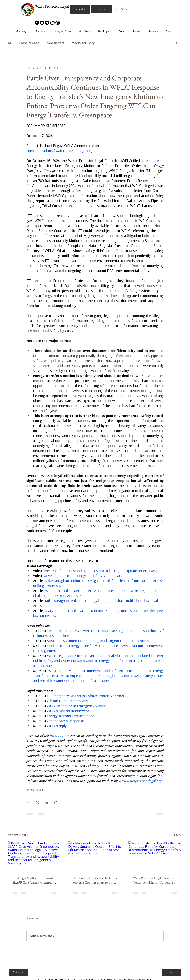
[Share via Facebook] (28, 802)
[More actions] (161, 68)
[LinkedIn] (52, 23)
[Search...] (141, 9)
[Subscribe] (80, 9)
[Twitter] (47, 23)
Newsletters (55, 43)
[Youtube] (42, 23)
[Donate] (101, 9)
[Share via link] (55, 802)
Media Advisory (83, 43)
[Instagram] (58, 23)
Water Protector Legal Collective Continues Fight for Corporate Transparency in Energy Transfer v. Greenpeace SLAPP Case (154, 880)
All (10, 43)
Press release (29, 43)
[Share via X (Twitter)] (37, 802)
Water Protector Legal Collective (60, 6)
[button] (177, 43)
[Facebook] (37, 23)
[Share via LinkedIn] (46, 802)
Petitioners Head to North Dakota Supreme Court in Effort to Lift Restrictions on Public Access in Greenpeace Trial (95, 880)
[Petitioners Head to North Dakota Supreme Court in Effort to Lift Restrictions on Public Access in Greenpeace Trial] (95, 856)
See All (178, 835)
